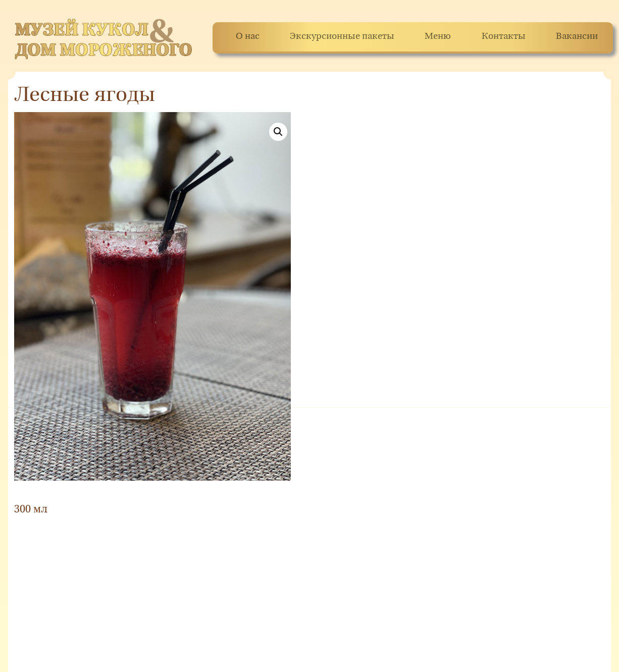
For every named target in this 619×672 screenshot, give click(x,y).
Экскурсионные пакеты (342, 37)
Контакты (504, 37)
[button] (278, 132)
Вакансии (577, 37)
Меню (438, 37)
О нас (248, 37)
